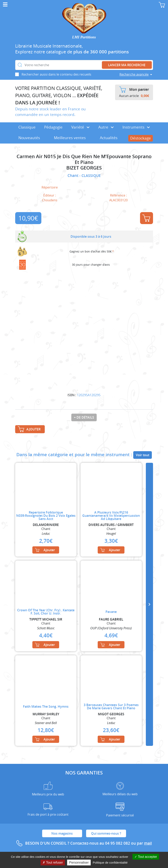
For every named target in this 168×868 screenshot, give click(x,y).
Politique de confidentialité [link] (110, 863)
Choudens (50, 200)
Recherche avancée (134, 74)
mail (148, 843)
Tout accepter (146, 857)
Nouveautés (29, 138)
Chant (73, 176)
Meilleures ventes (70, 138)
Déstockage (141, 138)
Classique (27, 127)
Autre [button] (106, 127)
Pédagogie (53, 127)
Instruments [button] (136, 127)
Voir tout (143, 455)
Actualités (109, 138)
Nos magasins (62, 833)
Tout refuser (53, 863)
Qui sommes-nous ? (106, 833)
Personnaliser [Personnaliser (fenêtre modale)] (79, 863)
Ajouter (146, 218)
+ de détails (84, 417)
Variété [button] (80, 127)
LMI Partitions (84, 37)
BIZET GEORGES (84, 168)
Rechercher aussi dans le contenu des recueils (56, 74)
